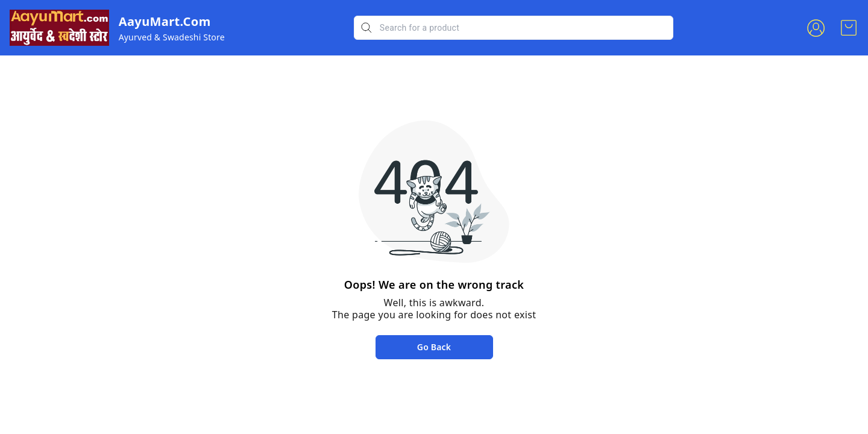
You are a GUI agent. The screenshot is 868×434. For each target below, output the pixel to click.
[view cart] (849, 28)
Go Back (434, 347)
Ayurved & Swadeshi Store (172, 37)
